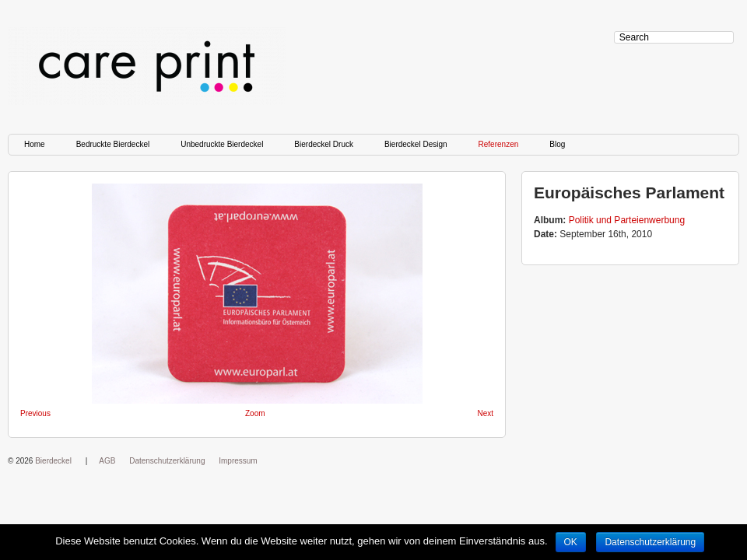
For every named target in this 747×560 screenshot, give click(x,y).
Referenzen (499, 144)
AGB (107, 461)
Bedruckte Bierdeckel (113, 144)
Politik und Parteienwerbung (627, 220)
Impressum (238, 461)
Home (35, 144)
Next (485, 413)
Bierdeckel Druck (324, 144)
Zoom (255, 413)
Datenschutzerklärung (167, 461)
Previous (35, 413)
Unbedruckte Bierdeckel (222, 144)
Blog (557, 144)
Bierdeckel (53, 461)
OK (571, 542)
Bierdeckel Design (416, 144)
